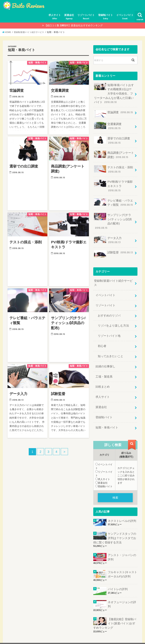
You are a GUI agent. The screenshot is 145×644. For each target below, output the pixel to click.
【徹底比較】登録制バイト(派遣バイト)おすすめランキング (115, 613)
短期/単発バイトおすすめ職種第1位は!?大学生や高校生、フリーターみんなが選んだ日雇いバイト (114, 93)
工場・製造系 (104, 368)
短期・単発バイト (107, 418)
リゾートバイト (86, 17)
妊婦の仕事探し (105, 358)
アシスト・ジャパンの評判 (122, 547)
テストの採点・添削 (113, 168)
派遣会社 (69, 17)
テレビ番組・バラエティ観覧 (113, 201)
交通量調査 (108, 125)
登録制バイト (106, 17)
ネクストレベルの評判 (122, 511)
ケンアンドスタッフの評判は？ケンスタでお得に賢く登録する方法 (115, 528)
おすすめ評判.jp (107, 638)
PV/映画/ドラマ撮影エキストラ (113, 184)
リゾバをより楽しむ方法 (113, 318)
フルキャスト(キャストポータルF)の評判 (122, 564)
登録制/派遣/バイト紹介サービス (113, 276)
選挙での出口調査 (112, 139)
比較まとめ (103, 378)
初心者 (102, 338)
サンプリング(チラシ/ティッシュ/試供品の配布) (114, 217)
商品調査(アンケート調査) (114, 154)
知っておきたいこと (111, 348)
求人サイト (55, 17)
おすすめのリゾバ (109, 308)
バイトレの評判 (118, 579)
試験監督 (113, 247)
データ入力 (108, 233)
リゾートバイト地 (109, 328)
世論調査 (113, 113)
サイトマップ (13, 638)
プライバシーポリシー (39, 638)
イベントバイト (125, 17)
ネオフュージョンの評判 (122, 594)
